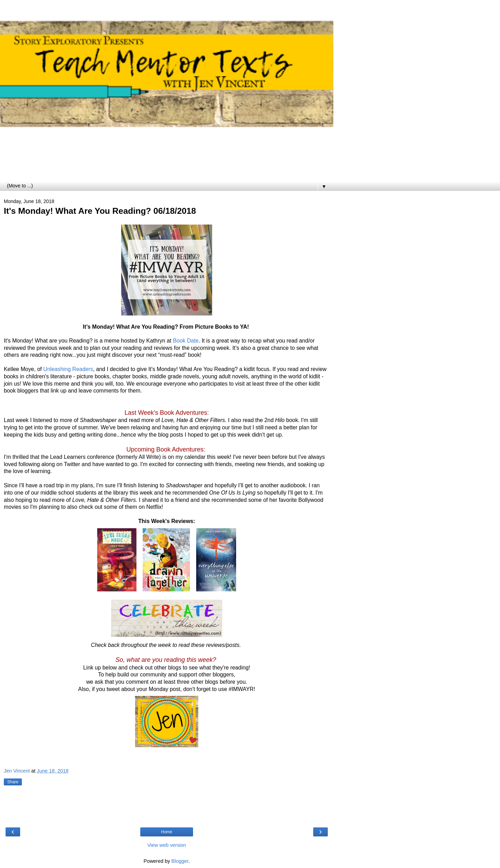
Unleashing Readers (68, 369)
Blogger (180, 861)
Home (167, 832)
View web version (167, 845)
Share (13, 782)
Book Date (186, 341)
